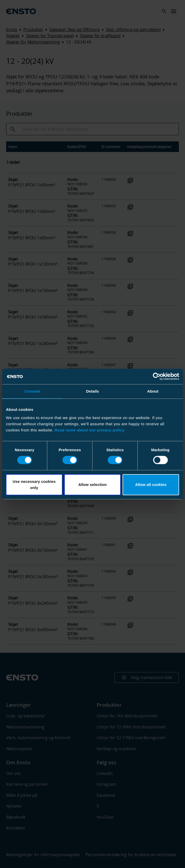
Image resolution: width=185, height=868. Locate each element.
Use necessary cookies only (34, 485)
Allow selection (93, 485)
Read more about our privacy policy (89, 430)
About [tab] (153, 391)
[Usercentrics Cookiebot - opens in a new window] (157, 376)
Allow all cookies (151, 485)
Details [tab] (92, 391)
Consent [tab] (32, 391)
